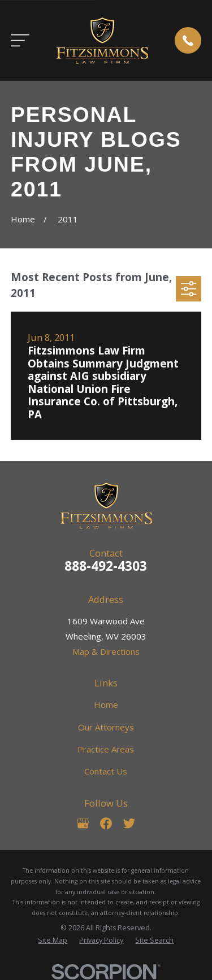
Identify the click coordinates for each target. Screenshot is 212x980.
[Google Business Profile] (83, 823)
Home (106, 705)
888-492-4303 (106, 566)
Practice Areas (106, 749)
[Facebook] (106, 823)
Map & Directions (106, 651)
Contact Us (106, 771)
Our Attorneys (106, 727)
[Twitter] (129, 823)
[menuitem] (53, 941)
